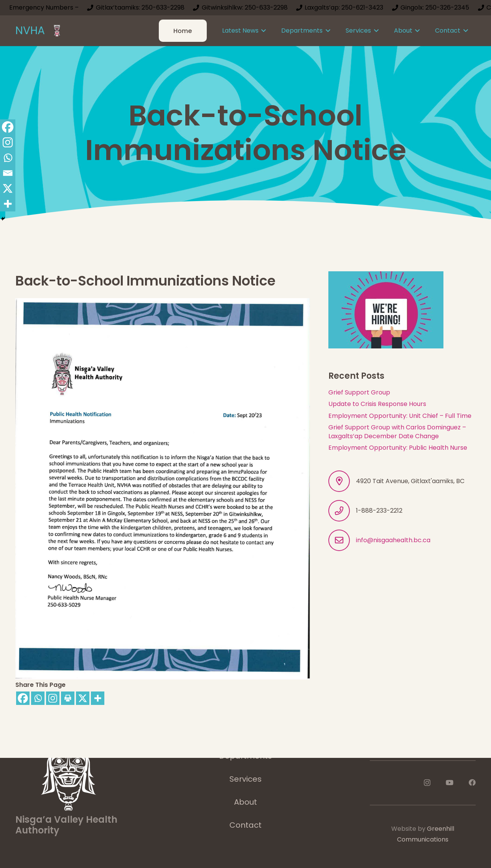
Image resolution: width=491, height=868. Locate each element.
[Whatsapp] (38, 698)
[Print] (68, 698)
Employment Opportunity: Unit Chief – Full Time (400, 416)
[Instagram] (53, 698)
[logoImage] (57, 31)
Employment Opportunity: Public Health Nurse (398, 448)
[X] (83, 698)
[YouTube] (450, 782)
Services (245, 779)
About (245, 802)
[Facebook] (23, 698)
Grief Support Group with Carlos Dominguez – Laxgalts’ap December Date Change (397, 432)
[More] (98, 698)
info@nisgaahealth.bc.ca (393, 540)
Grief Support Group (359, 392)
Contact (245, 825)
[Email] (8, 173)
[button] (262, 31)
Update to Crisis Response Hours (377, 404)
